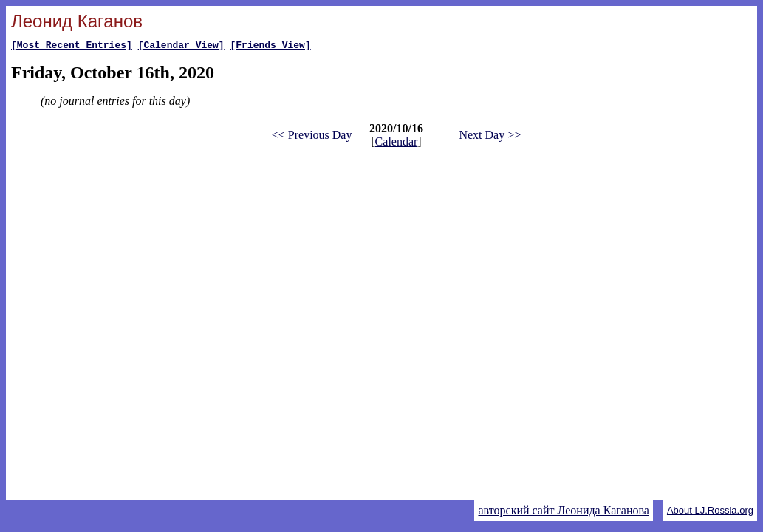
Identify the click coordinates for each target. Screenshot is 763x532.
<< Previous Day (312, 137)
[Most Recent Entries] (72, 47)
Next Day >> (490, 137)
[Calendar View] (181, 47)
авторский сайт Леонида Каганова (563, 510)
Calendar (397, 144)
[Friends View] (270, 47)
